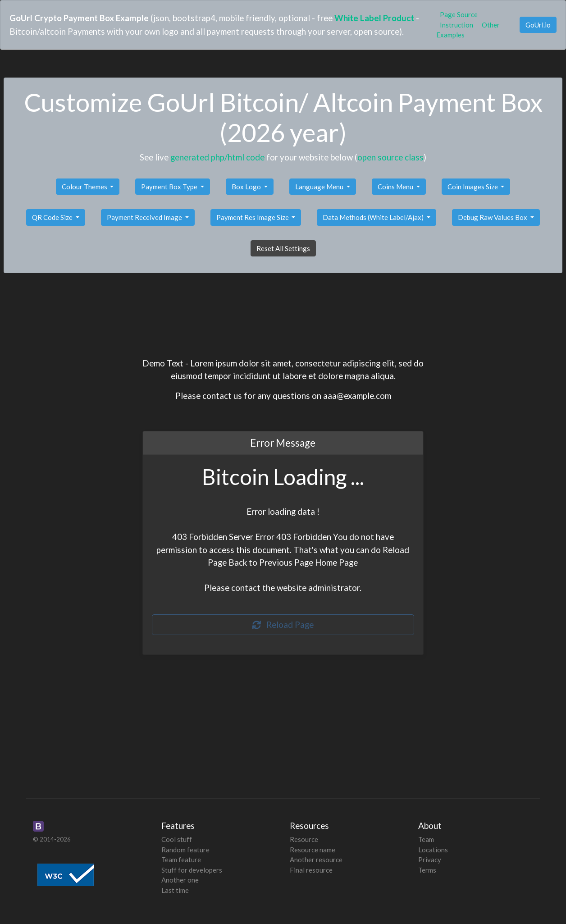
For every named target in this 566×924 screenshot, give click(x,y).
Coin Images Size (473, 187)
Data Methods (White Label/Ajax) (374, 217)
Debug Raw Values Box (493, 217)
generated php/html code (217, 157)
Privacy (430, 860)
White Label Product (374, 18)
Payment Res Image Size (253, 217)
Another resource (316, 860)
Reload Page (283, 624)
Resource (304, 839)
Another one (180, 880)
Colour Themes (85, 187)
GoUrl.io (538, 25)
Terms (427, 870)
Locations (433, 850)
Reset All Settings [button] (283, 248)
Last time (175, 890)
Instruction (456, 25)
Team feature (181, 860)
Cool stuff (177, 839)
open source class (390, 157)
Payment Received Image (145, 217)
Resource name (313, 850)
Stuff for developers (192, 870)
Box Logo (247, 187)
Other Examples (468, 30)
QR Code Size (53, 217)
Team (426, 839)
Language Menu (320, 187)
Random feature (185, 850)
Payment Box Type (170, 187)
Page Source (459, 14)
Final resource (311, 870)
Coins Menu (396, 187)
